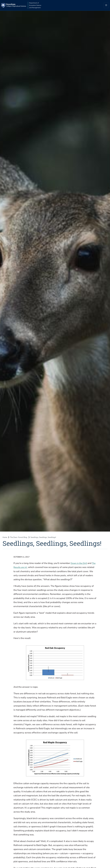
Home (5, 538)
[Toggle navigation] (106, 6)
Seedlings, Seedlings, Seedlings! (46, 538)
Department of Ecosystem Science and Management (43, 6)
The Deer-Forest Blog (20, 538)
